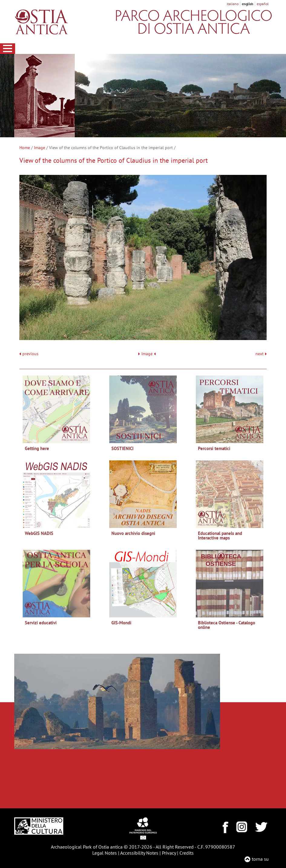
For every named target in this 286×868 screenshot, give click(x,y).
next (261, 354)
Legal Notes (105, 853)
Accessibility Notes (139, 853)
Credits (187, 853)
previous (30, 354)
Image (39, 148)
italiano (233, 4)
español (263, 4)
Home (25, 148)
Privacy (169, 853)
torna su (260, 859)
